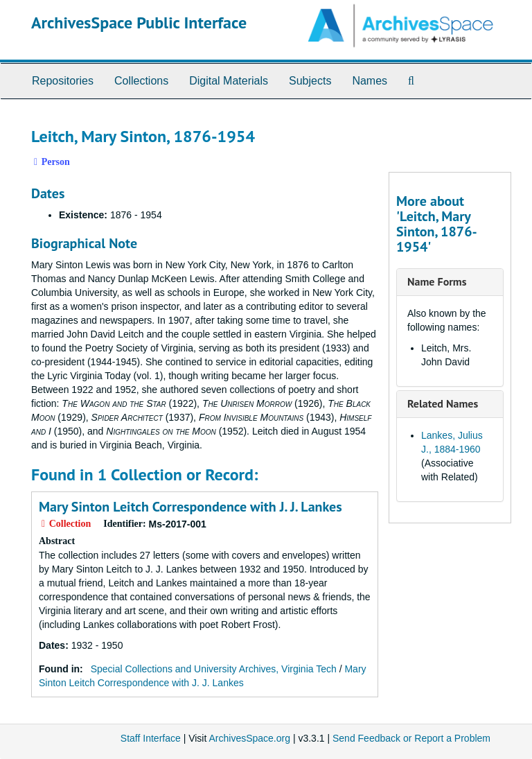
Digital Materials (229, 81)
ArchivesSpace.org (249, 738)
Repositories (63, 81)
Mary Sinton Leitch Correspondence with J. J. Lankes (190, 507)
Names (370, 81)
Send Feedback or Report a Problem (411, 738)
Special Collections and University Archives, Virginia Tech (214, 669)
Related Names (443, 403)
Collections (141, 81)
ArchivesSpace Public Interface (139, 23)
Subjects (310, 81)
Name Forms (437, 281)
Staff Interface (151, 738)
